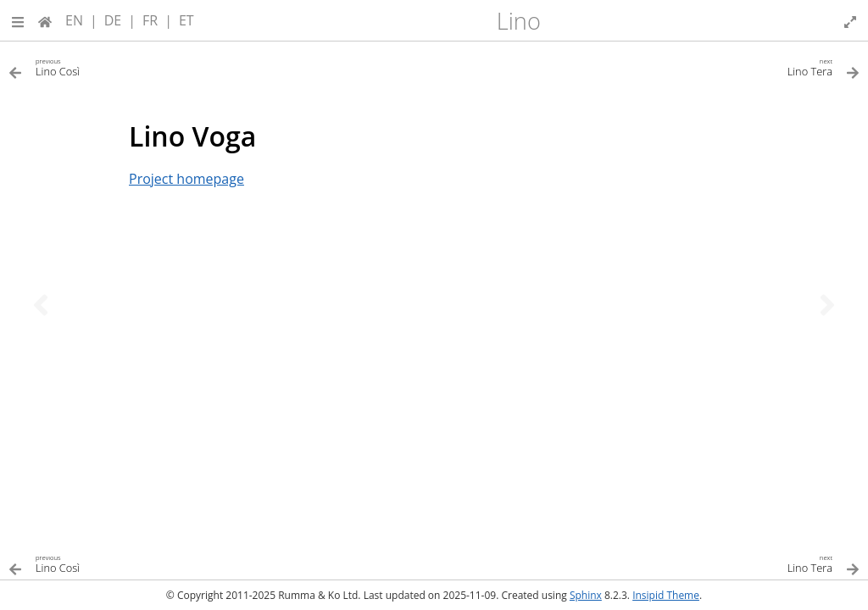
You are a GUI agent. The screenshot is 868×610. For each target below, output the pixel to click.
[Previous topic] (41, 305)
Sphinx (586, 595)
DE (113, 20)
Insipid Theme (666, 595)
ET (186, 20)
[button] (18, 20)
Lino (519, 21)
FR (150, 20)
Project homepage (186, 179)
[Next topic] (827, 305)
